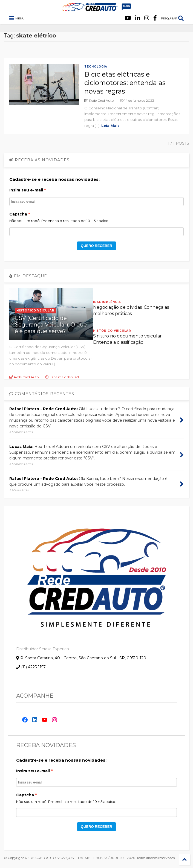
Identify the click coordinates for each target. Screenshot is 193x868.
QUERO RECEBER (96, 246)
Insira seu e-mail (26, 190)
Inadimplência (107, 302)
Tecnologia (96, 67)
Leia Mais (110, 126)
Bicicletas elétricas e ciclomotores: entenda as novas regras (125, 83)
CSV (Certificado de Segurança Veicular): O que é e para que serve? (51, 325)
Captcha (18, 214)
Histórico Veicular (35, 311)
